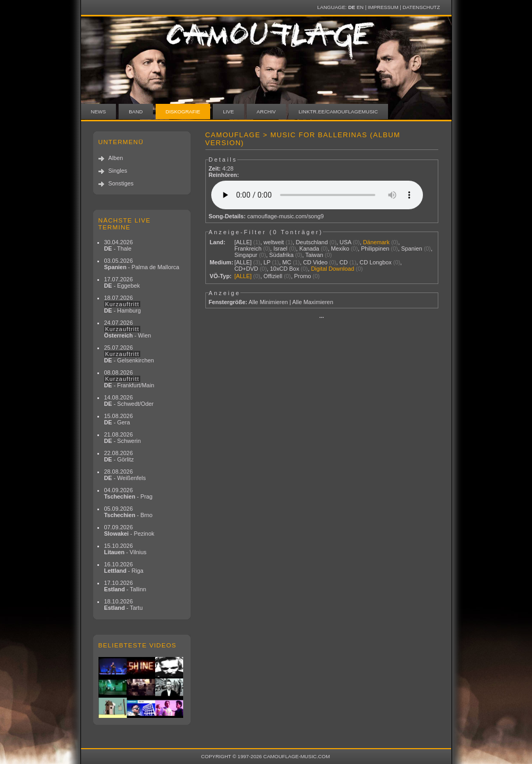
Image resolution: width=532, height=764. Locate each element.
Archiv (266, 112)
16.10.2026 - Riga (124, 567)
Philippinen (375, 248)
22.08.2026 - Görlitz (119, 456)
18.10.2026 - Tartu (124, 605)
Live (228, 112)
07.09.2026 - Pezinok (129, 530)
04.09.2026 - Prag (129, 493)
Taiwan (314, 255)
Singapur (246, 255)
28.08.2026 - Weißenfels (125, 475)
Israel (280, 248)
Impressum (383, 7)
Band (136, 112)
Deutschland (312, 242)
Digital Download (332, 269)
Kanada (309, 248)
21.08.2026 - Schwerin (123, 438)
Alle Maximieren (313, 302)
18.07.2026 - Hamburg (123, 304)
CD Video (315, 262)
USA (346, 242)
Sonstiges (121, 183)
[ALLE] (243, 242)
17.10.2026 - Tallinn (125, 586)
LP (267, 262)
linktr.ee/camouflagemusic (338, 112)
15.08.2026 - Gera (119, 419)
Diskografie (183, 112)
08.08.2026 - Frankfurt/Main (129, 379)
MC (287, 262)
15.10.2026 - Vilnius (125, 549)
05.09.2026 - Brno (129, 512)
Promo (303, 276)
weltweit (274, 242)
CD (344, 262)
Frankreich (248, 248)
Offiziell (273, 276)
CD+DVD (246, 269)
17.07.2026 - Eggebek (122, 282)
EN (360, 7)
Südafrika (282, 255)
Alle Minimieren (268, 302)
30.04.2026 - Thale (119, 245)
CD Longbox (375, 262)
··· (322, 317)
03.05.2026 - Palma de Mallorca (142, 264)
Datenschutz (421, 7)
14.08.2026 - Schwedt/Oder (129, 401)
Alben (116, 158)
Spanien (412, 248)
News (99, 112)
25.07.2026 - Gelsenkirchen (129, 354)
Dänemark (376, 242)
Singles (118, 171)
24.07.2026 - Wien (128, 329)
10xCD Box (285, 269)
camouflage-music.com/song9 (285, 216)
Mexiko (340, 248)
